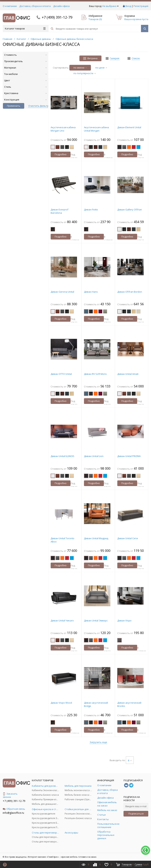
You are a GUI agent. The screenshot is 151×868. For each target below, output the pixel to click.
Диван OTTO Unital (61, 374)
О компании (10, 6)
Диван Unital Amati (128, 374)
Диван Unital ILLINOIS (62, 456)
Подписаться (136, 814)
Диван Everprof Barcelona (59, 211)
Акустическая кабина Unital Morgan (96, 129)
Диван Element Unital (129, 127)
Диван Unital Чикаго (62, 620)
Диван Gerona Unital (62, 292)
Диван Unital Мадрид (96, 538)
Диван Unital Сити (128, 538)
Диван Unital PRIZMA (129, 456)
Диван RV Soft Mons (95, 374)
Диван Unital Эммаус (96, 620)
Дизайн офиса (61, 6)
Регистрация (141, 6)
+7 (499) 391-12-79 (57, 17)
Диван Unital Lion (94, 456)
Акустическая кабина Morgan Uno (63, 129)
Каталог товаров (25, 28)
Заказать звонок (10, 795)
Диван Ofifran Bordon (130, 292)
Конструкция (26, 100)
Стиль (26, 87)
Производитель (26, 61)
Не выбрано (110, 6)
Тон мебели (26, 74)
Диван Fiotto (91, 210)
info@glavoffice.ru (13, 813)
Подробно (61, 154)
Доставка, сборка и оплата (35, 6)
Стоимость (26, 55)
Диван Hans (91, 292)
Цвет (26, 80)
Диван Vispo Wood (61, 703)
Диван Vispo (124, 620)
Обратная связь (14, 809)
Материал (26, 68)
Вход (128, 6)
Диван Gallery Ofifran (130, 210)
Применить (14, 106)
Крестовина (26, 93)
